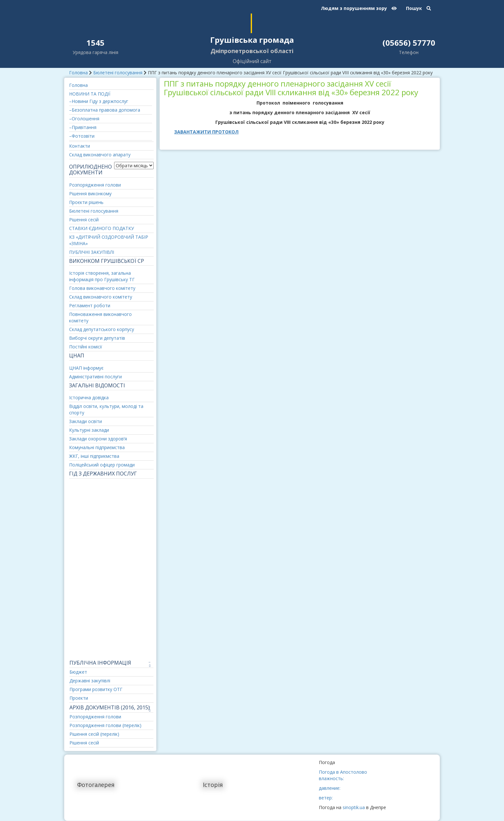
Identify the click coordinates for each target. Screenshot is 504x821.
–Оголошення (84, 119)
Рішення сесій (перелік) (94, 734)
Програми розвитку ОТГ (96, 689)
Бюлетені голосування (118, 73)
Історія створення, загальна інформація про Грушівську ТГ (102, 276)
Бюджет (78, 672)
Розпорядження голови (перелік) (105, 725)
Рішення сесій (84, 220)
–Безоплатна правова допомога (105, 110)
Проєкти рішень (86, 202)
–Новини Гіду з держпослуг (99, 101)
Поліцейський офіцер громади (102, 465)
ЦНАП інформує (86, 368)
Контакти (80, 146)
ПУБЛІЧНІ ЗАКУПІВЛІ (92, 252)
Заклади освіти (85, 421)
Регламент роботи (90, 305)
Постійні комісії (86, 347)
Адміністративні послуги (95, 377)
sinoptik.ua (354, 807)
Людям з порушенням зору (359, 8)
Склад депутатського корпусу (102, 329)
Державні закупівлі (90, 681)
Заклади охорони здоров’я (98, 439)
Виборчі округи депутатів (97, 338)
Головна (78, 73)
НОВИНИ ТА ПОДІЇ (90, 94)
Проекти (79, 698)
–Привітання (83, 127)
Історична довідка (89, 397)
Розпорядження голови (95, 185)
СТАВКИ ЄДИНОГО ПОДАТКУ (102, 228)
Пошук (419, 8)
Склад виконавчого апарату (100, 155)
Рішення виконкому (90, 194)
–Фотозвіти (82, 136)
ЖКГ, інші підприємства (94, 456)
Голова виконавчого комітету (102, 288)
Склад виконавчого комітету (101, 297)
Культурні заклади (89, 430)
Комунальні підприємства (97, 447)
